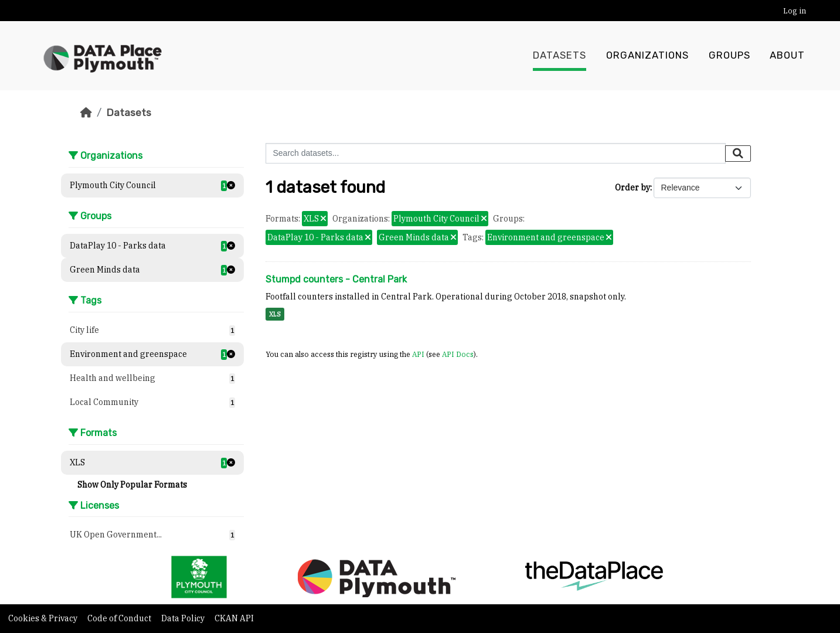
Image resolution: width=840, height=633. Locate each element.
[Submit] (738, 154)
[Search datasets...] (496, 153)
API (418, 354)
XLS (275, 314)
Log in (795, 11)
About (787, 56)
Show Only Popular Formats (132, 485)
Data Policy (184, 618)
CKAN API (234, 618)
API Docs (458, 354)
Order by (632, 188)
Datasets (560, 56)
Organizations (647, 56)
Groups (730, 56)
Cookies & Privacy (44, 618)
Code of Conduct (120, 618)
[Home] (86, 113)
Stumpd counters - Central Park (336, 279)
